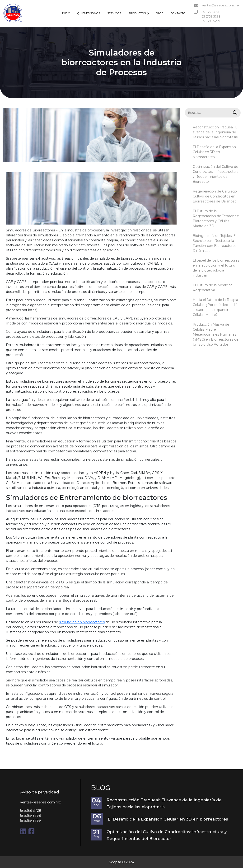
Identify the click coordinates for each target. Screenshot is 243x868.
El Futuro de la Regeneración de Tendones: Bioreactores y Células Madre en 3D (216, 218)
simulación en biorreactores (82, 622)
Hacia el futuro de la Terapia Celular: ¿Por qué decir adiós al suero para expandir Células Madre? (216, 307)
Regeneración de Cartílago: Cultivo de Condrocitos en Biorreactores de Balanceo (215, 196)
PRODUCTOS (139, 13)
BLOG (160, 13)
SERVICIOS (114, 13)
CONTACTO (178, 13)
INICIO (66, 13)
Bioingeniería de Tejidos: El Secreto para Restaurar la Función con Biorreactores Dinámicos (215, 243)
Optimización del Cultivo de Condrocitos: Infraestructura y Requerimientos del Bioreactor (216, 174)
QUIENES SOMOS (89, 13)
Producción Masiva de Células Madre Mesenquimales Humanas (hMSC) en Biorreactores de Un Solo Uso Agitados (216, 334)
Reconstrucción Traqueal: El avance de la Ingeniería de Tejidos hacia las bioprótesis (215, 132)
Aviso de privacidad (40, 792)
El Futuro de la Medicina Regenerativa (213, 288)
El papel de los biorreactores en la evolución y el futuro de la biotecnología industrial (216, 268)
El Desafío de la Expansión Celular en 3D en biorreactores (214, 152)
